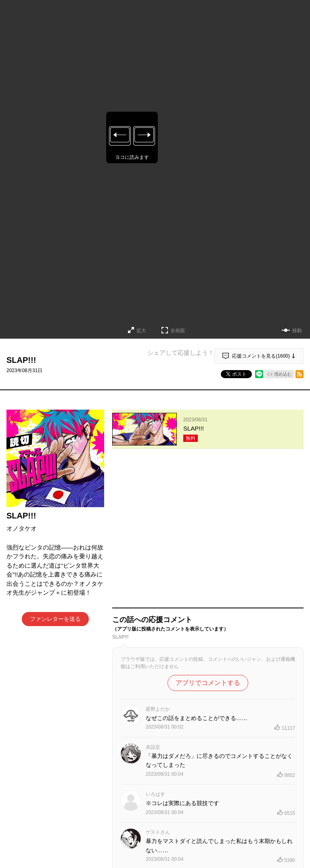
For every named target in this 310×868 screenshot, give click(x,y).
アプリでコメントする (208, 540)
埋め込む (283, 374)
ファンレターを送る (55, 619)
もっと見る (205, 822)
